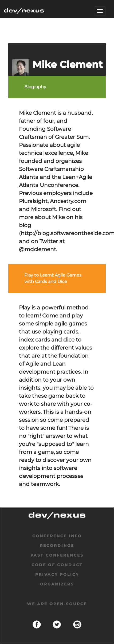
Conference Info (57, 536)
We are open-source (57, 604)
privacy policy (57, 574)
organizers (57, 584)
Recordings (57, 546)
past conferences (57, 555)
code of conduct (57, 565)
